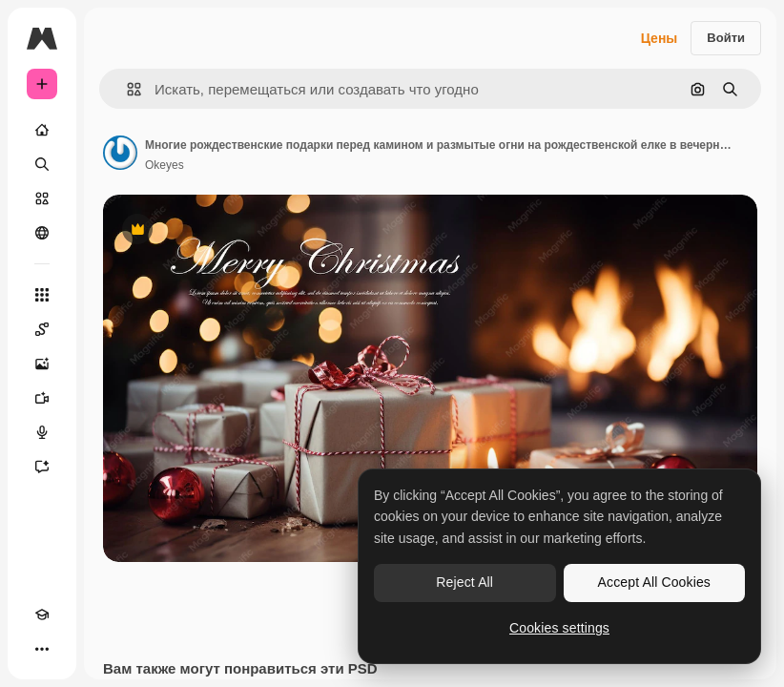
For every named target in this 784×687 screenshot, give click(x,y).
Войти (726, 38)
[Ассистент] (42, 467)
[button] (126, 89)
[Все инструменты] (42, 295)
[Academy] (42, 614)
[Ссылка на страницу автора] (120, 153)
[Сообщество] (42, 233)
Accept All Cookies (654, 582)
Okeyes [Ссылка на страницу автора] (165, 165)
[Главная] (42, 130)
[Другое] (42, 649)
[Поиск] (42, 164)
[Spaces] (42, 329)
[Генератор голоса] (42, 432)
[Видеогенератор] (42, 398)
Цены (660, 38)
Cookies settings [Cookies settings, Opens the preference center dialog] (559, 628)
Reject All (464, 582)
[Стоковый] (42, 198)
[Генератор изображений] (42, 364)
